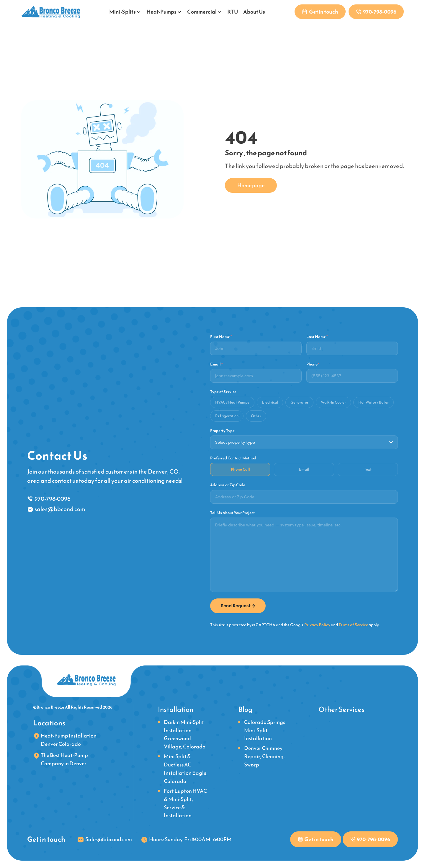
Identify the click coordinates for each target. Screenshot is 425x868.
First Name (221, 337)
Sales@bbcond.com (109, 839)
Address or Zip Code (228, 485)
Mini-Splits (122, 12)
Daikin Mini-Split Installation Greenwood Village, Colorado (185, 734)
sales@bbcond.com (60, 509)
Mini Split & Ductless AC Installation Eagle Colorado (185, 769)
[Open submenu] (138, 11)
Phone (313, 364)
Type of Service (223, 392)
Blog (245, 709)
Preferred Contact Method (233, 458)
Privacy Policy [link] (317, 625)
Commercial (202, 12)
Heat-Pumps (161, 12)
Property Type (222, 430)
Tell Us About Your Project (232, 513)
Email (216, 364)
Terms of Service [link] (353, 625)
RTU (232, 12)
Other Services (341, 709)
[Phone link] (376, 12)
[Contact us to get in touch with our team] (319, 12)
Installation (176, 709)
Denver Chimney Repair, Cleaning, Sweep (264, 756)
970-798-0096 (53, 498)
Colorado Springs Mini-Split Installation (265, 730)
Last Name (317, 337)
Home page (251, 185)
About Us (254, 12)
